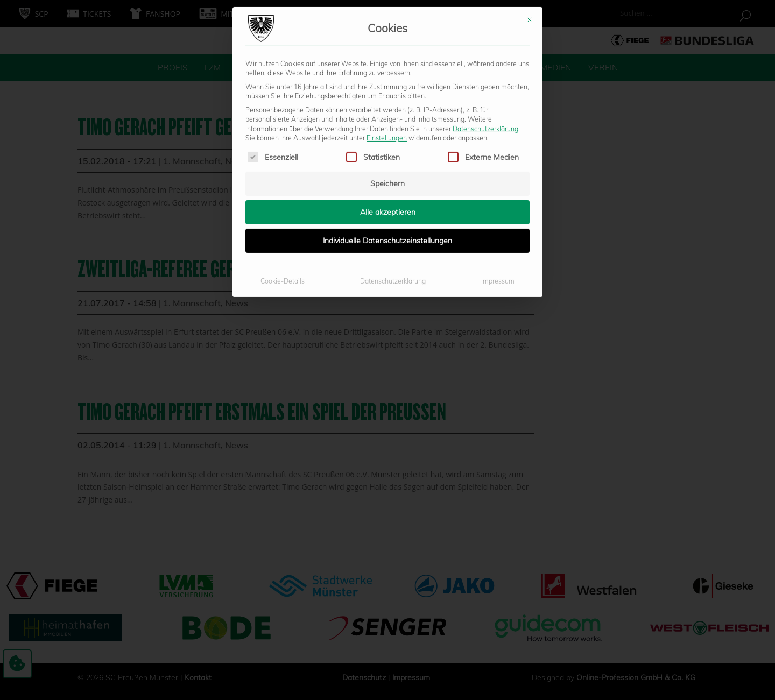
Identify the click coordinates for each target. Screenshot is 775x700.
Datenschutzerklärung (485, 7)
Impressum (498, 160)
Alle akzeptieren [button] (388, 91)
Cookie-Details (283, 160)
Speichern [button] (387, 62)
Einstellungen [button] (387, 16)
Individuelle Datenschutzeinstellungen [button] (387, 119)
